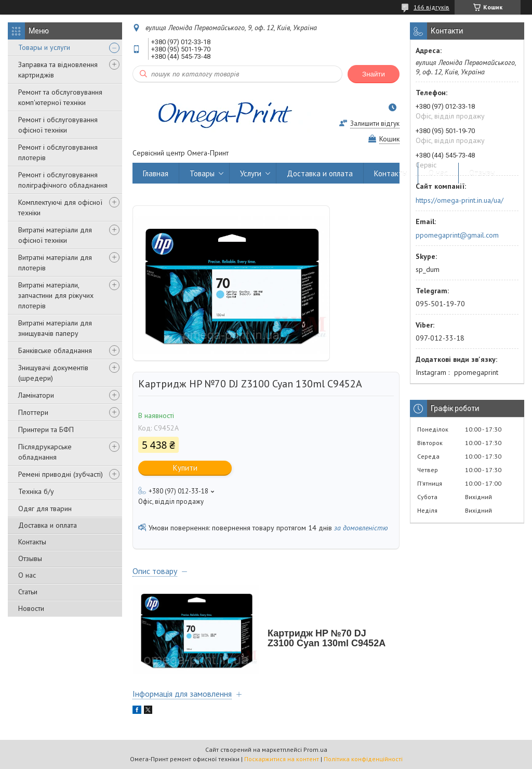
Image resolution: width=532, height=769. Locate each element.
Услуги (251, 173)
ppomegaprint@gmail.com (457, 235)
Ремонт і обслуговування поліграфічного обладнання (63, 180)
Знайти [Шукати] (374, 74)
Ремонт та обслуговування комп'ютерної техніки (60, 97)
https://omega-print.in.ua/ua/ (460, 200)
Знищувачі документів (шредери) (53, 373)
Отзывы (30, 558)
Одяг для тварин (45, 509)
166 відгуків (431, 7)
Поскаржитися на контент (282, 759)
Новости (31, 608)
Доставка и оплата (48, 525)
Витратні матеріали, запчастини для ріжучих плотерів (56, 295)
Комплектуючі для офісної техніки (60, 207)
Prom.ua (315, 750)
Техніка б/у (36, 491)
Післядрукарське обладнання (45, 452)
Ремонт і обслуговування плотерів (58, 152)
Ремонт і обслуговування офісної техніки (58, 125)
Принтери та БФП (46, 429)
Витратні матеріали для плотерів (55, 263)
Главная (156, 173)
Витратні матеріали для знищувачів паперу (55, 328)
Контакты (32, 542)
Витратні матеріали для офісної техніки (55, 235)
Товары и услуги (44, 47)
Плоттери (33, 412)
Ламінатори (36, 395)
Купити (185, 468)
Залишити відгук (375, 123)
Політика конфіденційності (363, 759)
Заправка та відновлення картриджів (58, 70)
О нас (27, 575)
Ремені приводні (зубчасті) (61, 474)
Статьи (28, 592)
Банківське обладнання (55, 350)
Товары (202, 173)
